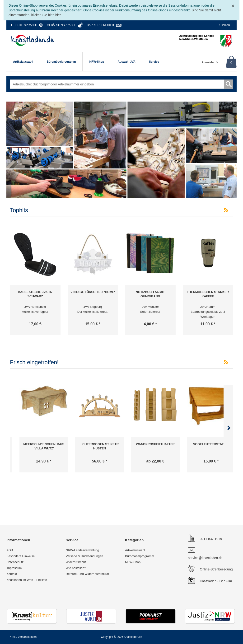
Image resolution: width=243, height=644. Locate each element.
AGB (10, 550)
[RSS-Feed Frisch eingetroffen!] (226, 362)
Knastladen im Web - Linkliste (27, 580)
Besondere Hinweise (21, 556)
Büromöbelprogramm (61, 62)
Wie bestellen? (76, 568)
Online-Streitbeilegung (216, 569)
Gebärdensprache (62, 25)
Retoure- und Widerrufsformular (87, 574)
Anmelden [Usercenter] (210, 62)
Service (154, 62)
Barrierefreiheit (101, 25)
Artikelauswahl (23, 62)
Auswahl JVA (127, 62)
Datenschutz (15, 562)
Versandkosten (27, 637)
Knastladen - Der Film (216, 581)
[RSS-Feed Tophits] (226, 210)
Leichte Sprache (24, 25)
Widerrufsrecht (76, 562)
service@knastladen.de (205, 558)
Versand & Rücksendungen (84, 556)
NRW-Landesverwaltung (82, 550)
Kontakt (225, 25)
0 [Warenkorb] (231, 63)
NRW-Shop (97, 62)
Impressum (14, 568)
